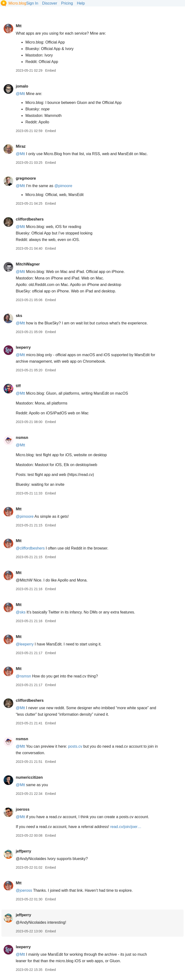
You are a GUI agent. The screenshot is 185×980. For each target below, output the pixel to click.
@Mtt (20, 94)
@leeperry (25, 644)
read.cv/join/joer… (126, 827)
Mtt (19, 26)
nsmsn (22, 438)
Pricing (67, 3)
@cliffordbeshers (30, 548)
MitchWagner (28, 264)
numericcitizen (29, 777)
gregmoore (26, 178)
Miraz (21, 146)
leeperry (23, 347)
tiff (18, 386)
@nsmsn (23, 676)
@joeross (24, 890)
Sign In (32, 3)
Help (81, 3)
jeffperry (23, 851)
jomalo (22, 86)
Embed (50, 70)
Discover (50, 3)
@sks (20, 612)
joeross (23, 809)
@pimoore (63, 186)
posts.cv (75, 746)
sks (19, 316)
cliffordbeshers (30, 219)
